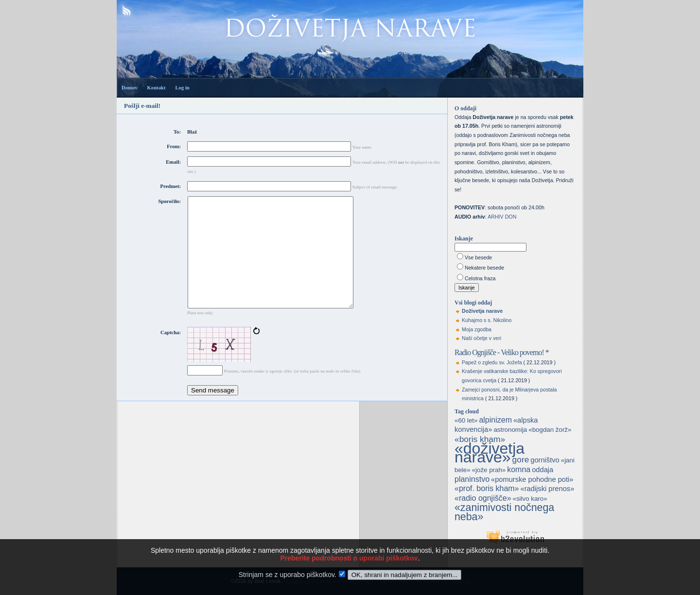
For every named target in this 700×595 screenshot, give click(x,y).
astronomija (510, 430)
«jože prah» (489, 470)
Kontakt (157, 88)
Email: (173, 162)
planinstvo (472, 479)
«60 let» (466, 420)
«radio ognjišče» (483, 498)
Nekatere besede (484, 268)
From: (174, 146)
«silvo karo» (530, 499)
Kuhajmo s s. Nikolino (487, 320)
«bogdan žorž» (550, 430)
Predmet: (171, 186)
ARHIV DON (502, 217)
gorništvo (545, 460)
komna (519, 469)
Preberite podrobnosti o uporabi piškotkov (349, 568)
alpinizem (495, 420)
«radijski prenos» (547, 489)
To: (177, 132)
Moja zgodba (477, 329)
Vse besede (478, 257)
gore (521, 459)
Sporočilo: (169, 201)
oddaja (542, 470)
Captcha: (171, 354)
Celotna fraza (480, 278)
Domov (130, 88)
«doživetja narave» (490, 453)
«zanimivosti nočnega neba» (504, 512)
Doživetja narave (482, 311)
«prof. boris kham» (487, 488)
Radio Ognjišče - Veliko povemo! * (502, 352)
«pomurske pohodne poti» (532, 479)
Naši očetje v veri (481, 338)
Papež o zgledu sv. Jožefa (492, 362)
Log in (182, 88)
